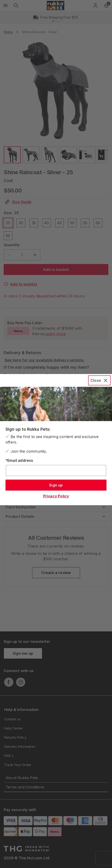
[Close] (99, 380)
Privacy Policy (56, 496)
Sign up (56, 485)
